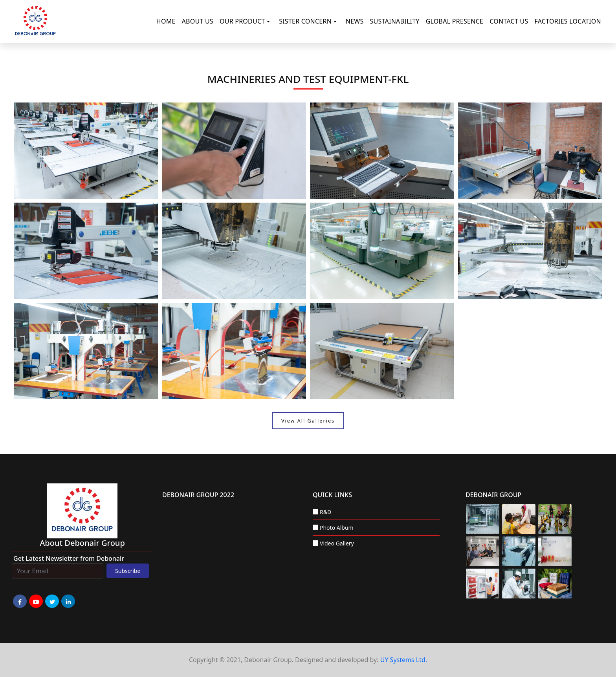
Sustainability (395, 21)
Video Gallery (337, 543)
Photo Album (337, 528)
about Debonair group (82, 543)
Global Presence (455, 21)
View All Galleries (308, 421)
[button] (270, 22)
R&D (325, 512)
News (355, 21)
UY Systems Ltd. (404, 660)
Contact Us (509, 21)
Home (166, 21)
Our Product (242, 21)
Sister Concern (305, 21)
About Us (198, 21)
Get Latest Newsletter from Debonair (69, 558)
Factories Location (568, 21)
